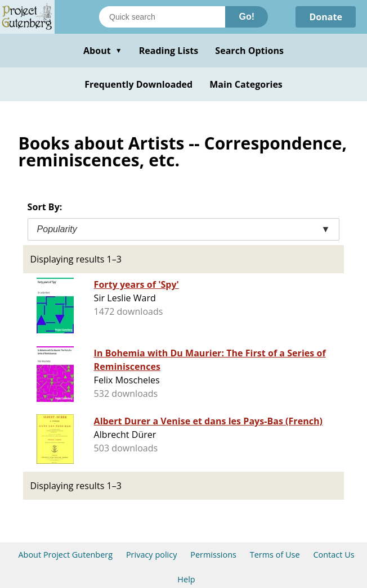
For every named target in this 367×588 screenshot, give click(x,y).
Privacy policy (152, 555)
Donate (326, 17)
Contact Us (334, 555)
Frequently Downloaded (138, 84)
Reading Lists (169, 51)
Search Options (249, 51)
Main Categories (246, 84)
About (103, 51)
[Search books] (162, 17)
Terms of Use (275, 555)
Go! (247, 17)
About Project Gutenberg (65, 555)
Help (186, 579)
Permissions (213, 555)
